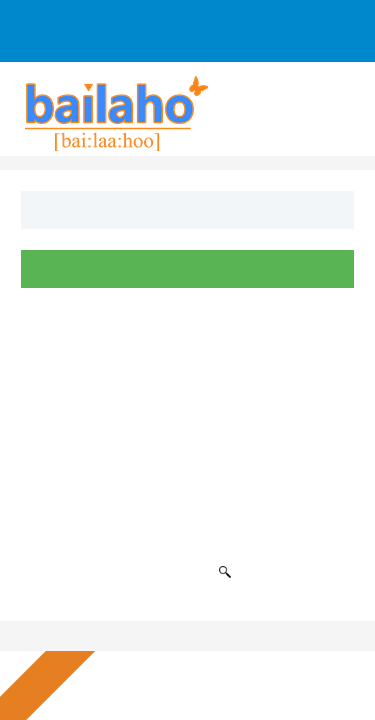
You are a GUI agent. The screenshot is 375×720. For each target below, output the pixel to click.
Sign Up (63, 20)
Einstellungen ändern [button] (225, 672)
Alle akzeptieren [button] (225, 605)
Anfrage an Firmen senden (117, 40)
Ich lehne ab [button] (225, 638)
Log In (143, 20)
